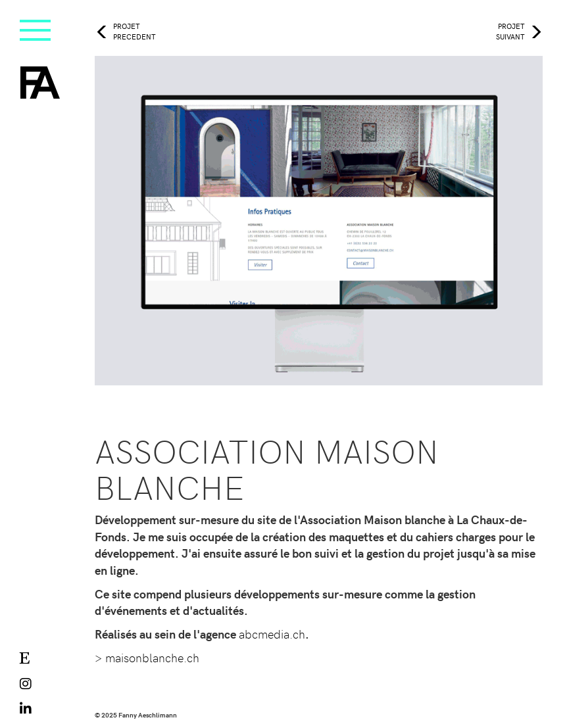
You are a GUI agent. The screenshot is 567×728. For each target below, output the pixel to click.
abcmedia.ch (272, 634)
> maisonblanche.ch (147, 657)
